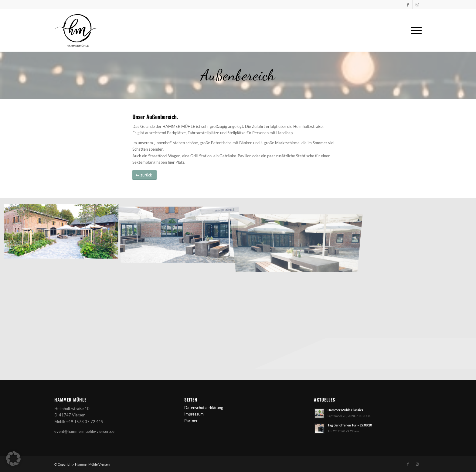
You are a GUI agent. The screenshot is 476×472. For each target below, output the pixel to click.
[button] (13, 459)
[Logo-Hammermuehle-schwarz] (76, 30)
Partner (191, 421)
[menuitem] (414, 30)
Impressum (194, 414)
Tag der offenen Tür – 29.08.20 (350, 425)
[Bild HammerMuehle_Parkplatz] (63, 232)
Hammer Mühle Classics (345, 410)
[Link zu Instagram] (417, 5)
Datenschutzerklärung (204, 408)
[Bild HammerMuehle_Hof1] (181, 232)
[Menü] (414, 30)
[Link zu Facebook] (408, 5)
